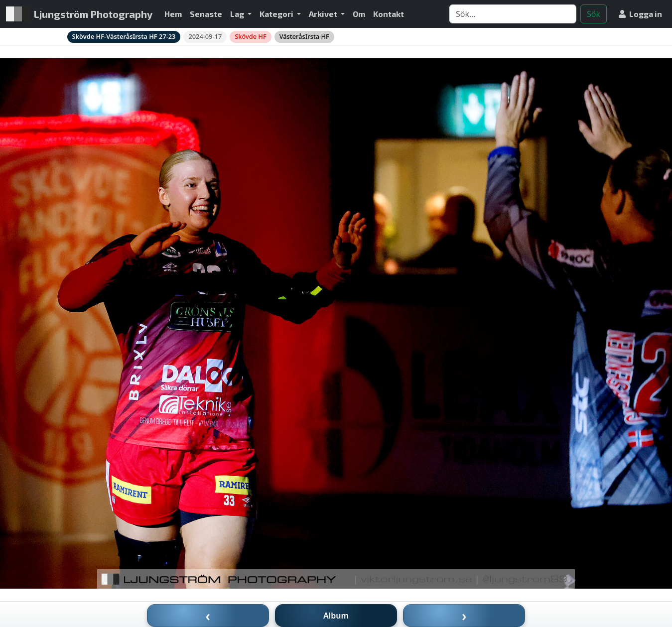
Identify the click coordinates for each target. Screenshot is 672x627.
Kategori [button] (277, 14)
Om (359, 14)
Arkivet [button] (324, 14)
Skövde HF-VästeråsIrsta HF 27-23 (124, 36)
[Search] (513, 14)
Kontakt (389, 14)
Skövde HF (250, 36)
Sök (594, 14)
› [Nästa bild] (464, 616)
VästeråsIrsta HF (304, 36)
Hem (173, 14)
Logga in (640, 14)
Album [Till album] (336, 616)
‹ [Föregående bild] (208, 616)
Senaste (206, 14)
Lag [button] (238, 14)
